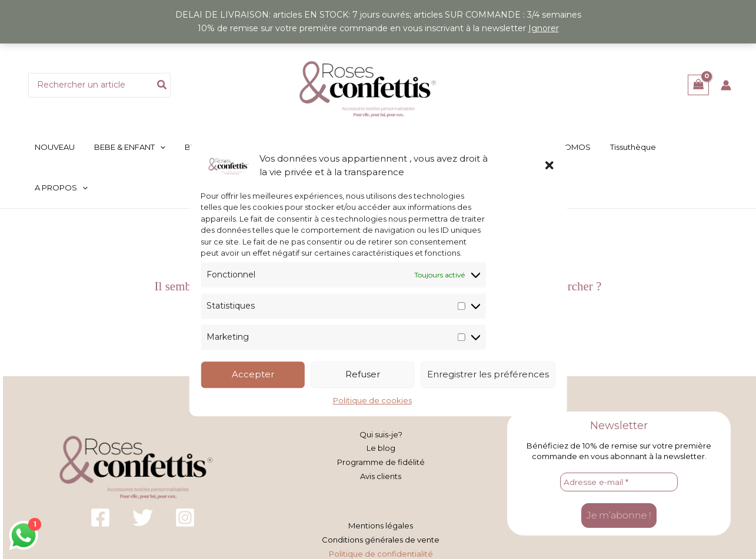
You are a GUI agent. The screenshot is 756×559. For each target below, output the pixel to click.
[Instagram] (185, 478)
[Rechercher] (162, 85)
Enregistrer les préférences (488, 375)
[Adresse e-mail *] (619, 442)
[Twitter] (143, 478)
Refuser (363, 375)
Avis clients (381, 436)
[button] (549, 165)
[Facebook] (100, 478)
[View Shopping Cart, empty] (698, 85)
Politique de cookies (372, 400)
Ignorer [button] (544, 28)
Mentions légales (381, 486)
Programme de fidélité (381, 422)
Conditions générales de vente (381, 499)
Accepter (253, 375)
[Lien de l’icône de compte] (726, 85)
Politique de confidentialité (381, 513)
